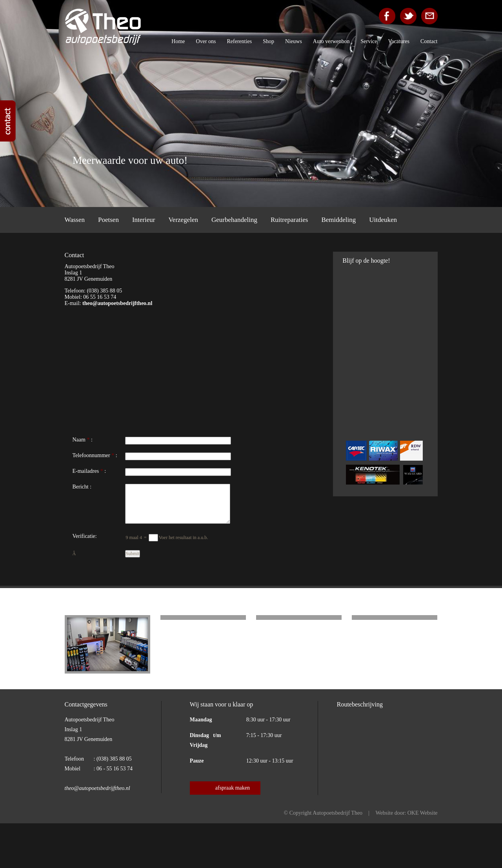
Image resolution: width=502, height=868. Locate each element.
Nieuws (294, 41)
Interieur (144, 220)
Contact (429, 41)
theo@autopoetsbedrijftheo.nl (117, 303)
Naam (79, 440)
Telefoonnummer (91, 455)
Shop (268, 41)
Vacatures (399, 41)
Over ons (206, 41)
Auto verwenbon (331, 41)
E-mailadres (86, 471)
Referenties (240, 41)
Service (369, 41)
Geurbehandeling (234, 220)
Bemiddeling (338, 220)
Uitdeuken (383, 220)
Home (178, 41)
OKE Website (423, 813)
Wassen (75, 220)
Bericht (81, 487)
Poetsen (108, 220)
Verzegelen (183, 220)
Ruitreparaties (289, 220)
